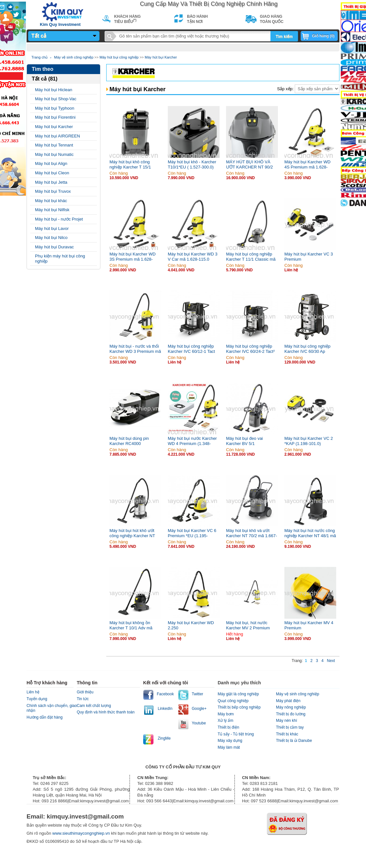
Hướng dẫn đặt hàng (45, 717)
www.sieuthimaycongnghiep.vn (82, 833)
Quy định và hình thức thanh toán (106, 712)
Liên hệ (33, 692)
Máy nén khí (286, 721)
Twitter (197, 694)
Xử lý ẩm (225, 721)
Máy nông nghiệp (291, 707)
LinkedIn (165, 709)
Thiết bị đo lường (291, 714)
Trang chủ (40, 57)
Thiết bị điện (228, 727)
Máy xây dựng (230, 741)
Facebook (165, 694)
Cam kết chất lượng (94, 706)
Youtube (199, 723)
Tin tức (83, 699)
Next (331, 661)
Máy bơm (226, 714)
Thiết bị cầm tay (290, 727)
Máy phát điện (288, 701)
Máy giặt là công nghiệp (238, 694)
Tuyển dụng (37, 699)
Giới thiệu (85, 692)
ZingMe (164, 738)
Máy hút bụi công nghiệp (119, 57)
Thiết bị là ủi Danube (294, 741)
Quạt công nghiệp (233, 701)
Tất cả (39, 36)
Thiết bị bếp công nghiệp (239, 707)
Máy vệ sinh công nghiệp (74, 57)
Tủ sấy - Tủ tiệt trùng (236, 734)
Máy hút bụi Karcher (161, 57)
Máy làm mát (229, 747)
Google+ (199, 709)
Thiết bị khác (287, 734)
